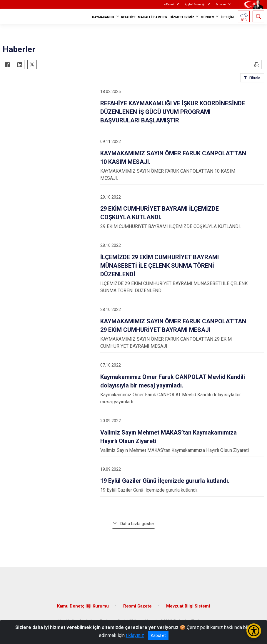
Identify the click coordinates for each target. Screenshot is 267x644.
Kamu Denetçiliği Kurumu (83, 606)
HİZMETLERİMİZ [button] (182, 17)
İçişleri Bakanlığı (195, 4)
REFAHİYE (129, 17)
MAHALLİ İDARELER (153, 17)
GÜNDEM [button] (208, 17)
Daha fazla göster (137, 524)
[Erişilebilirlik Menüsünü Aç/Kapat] (254, 631)
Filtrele (255, 78)
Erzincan (221, 4)
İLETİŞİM (227, 17)
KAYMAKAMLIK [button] (103, 17)
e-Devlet (169, 4)
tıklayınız (135, 635)
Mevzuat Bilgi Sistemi (188, 606)
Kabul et (158, 635)
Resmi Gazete (137, 606)
